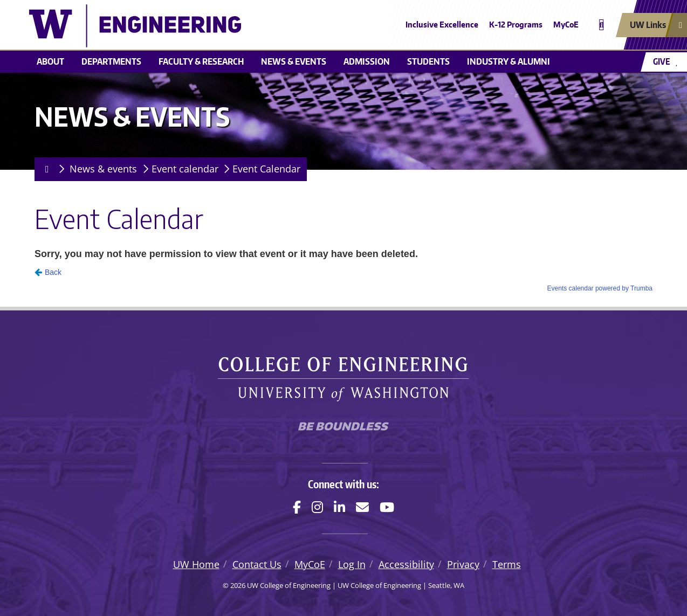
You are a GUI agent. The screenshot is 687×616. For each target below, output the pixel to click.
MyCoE (566, 25)
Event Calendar (266, 169)
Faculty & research (201, 61)
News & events (294, 61)
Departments (111, 61)
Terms (507, 564)
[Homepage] (45, 169)
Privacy (463, 564)
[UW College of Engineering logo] (265, 26)
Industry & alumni (509, 61)
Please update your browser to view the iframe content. (343, 268)
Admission (367, 61)
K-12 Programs (516, 25)
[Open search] (602, 25)
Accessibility (406, 564)
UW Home (196, 564)
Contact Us (257, 564)
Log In (352, 564)
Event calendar (185, 169)
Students (428, 61)
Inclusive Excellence (442, 25)
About (50, 61)
